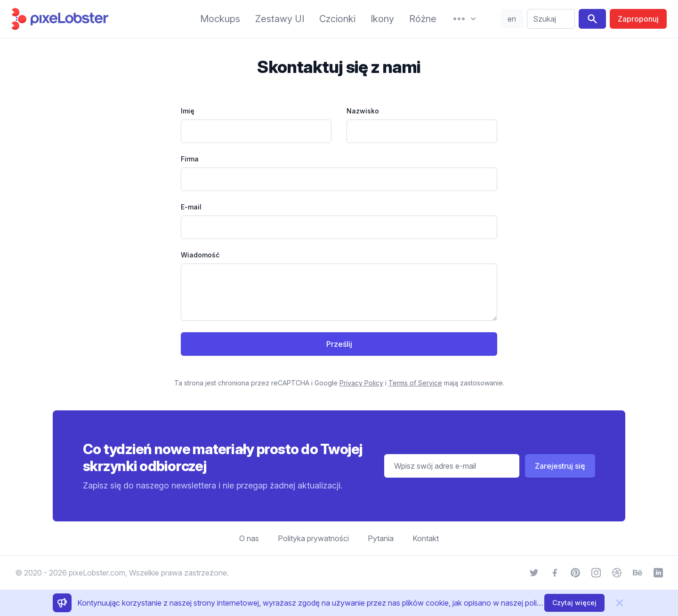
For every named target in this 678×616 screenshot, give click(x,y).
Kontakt (426, 538)
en (512, 19)
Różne (423, 19)
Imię (188, 111)
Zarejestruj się (560, 466)
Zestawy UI (280, 19)
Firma (190, 159)
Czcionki (337, 19)
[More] (465, 19)
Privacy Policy (361, 383)
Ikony (382, 19)
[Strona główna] (96, 19)
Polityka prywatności (313, 538)
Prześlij (339, 344)
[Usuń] (620, 603)
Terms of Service (415, 383)
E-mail (191, 207)
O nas (249, 538)
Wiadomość (200, 255)
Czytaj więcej (574, 603)
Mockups (220, 19)
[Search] (592, 19)
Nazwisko (363, 111)
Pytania (381, 538)
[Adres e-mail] (452, 466)
